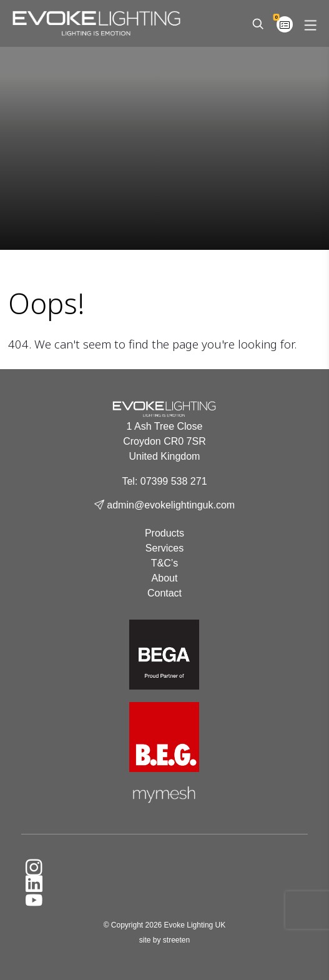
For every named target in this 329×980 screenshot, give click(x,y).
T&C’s (164, 563)
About (165, 578)
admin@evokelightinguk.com (164, 505)
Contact (164, 593)
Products (164, 533)
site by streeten (164, 940)
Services (164, 548)
